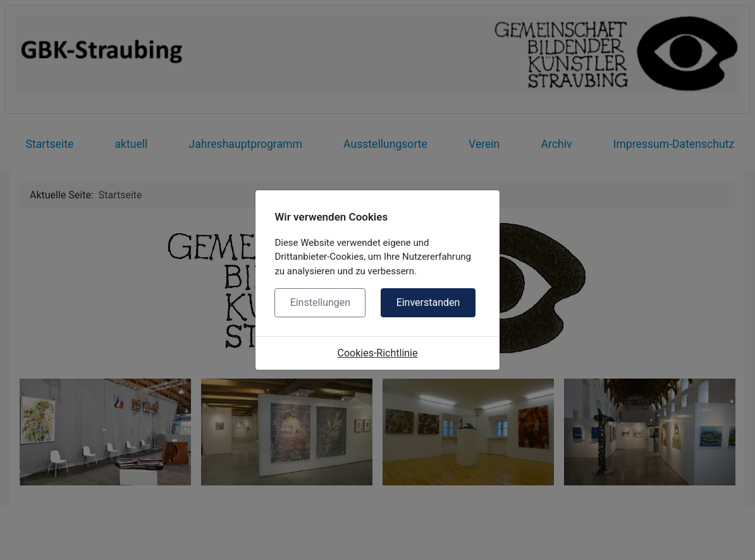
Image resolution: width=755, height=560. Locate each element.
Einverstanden (428, 302)
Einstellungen (321, 302)
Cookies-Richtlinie (378, 353)
